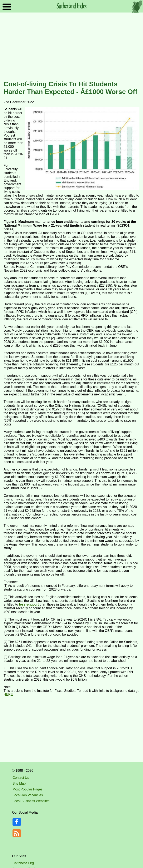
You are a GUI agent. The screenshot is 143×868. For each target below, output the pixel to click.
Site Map (19, 783)
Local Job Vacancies (28, 795)
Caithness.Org (23, 863)
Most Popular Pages (28, 789)
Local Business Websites (31, 801)
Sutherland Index (71, 5)
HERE (8, 694)
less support (29, 604)
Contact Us (21, 778)
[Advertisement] (71, 47)
